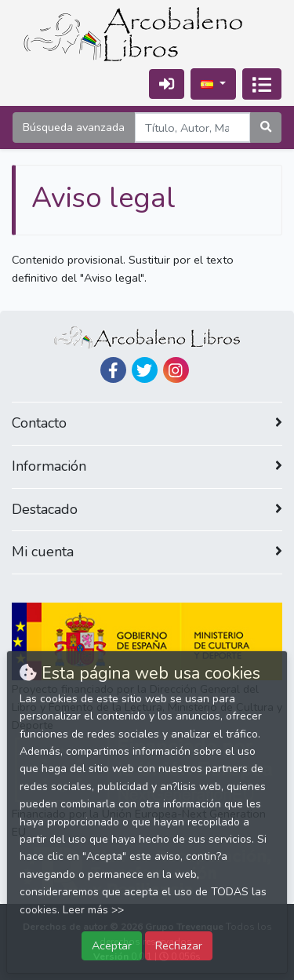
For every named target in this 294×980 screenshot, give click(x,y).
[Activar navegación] (262, 84)
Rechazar (179, 945)
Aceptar (112, 945)
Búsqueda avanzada (74, 127)
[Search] (192, 128)
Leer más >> (93, 910)
